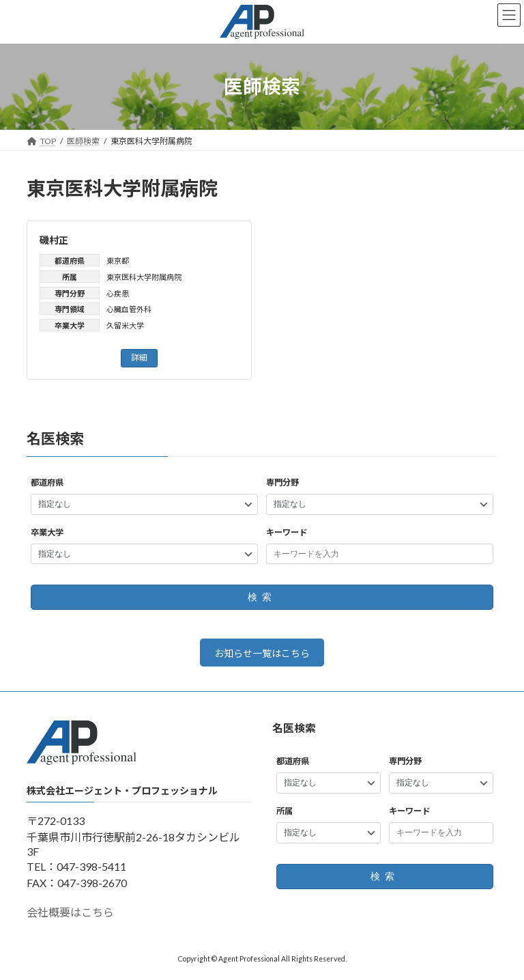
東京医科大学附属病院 (144, 277)
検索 (262, 598)
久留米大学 (125, 325)
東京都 (118, 261)
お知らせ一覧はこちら (262, 653)
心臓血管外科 (129, 309)
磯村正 (54, 240)
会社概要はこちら (70, 912)
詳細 (139, 358)
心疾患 (118, 293)
